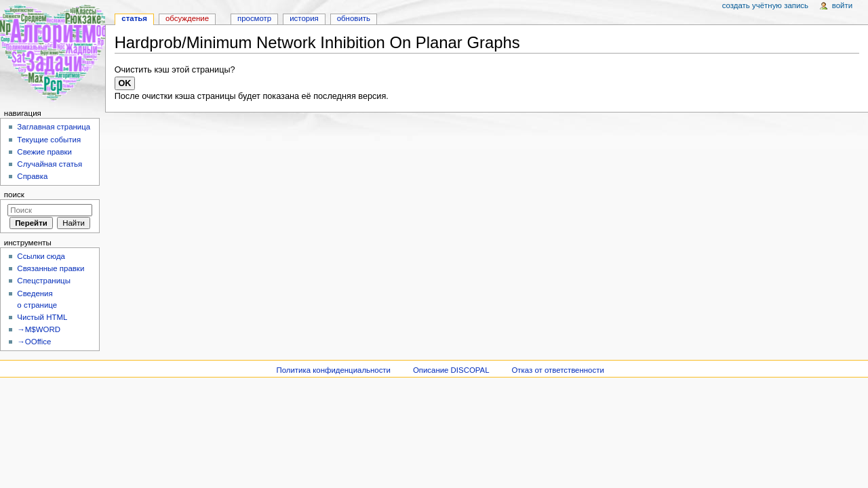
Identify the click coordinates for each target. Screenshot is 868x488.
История (304, 18)
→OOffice (34, 342)
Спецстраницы (44, 281)
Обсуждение (187, 18)
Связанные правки (51, 268)
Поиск (14, 195)
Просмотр (254, 18)
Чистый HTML (42, 317)
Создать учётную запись (765, 5)
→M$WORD (39, 329)
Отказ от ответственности (557, 370)
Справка (32, 176)
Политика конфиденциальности (333, 370)
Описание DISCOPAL (451, 370)
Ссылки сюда (41, 256)
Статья (134, 18)
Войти (842, 5)
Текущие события (49, 140)
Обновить (354, 18)
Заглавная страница (54, 127)
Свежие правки (44, 152)
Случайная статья (50, 164)
